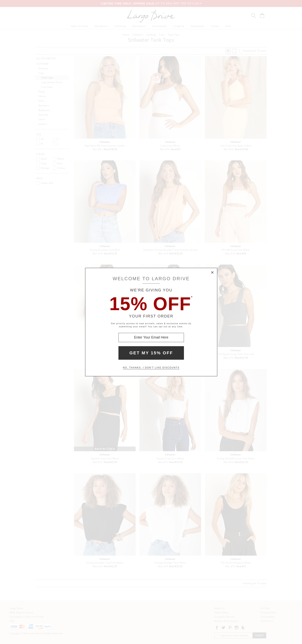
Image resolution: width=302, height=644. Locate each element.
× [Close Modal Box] (212, 272)
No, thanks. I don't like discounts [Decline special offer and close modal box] (151, 368)
